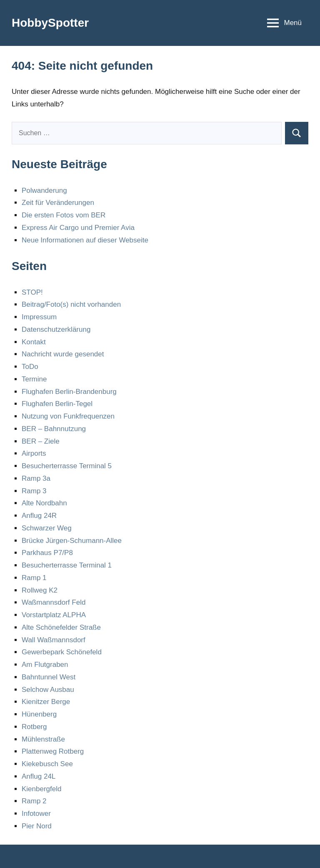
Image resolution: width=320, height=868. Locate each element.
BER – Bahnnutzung (54, 429)
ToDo (30, 367)
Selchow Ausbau (48, 690)
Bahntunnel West (49, 677)
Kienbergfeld (41, 789)
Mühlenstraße (43, 739)
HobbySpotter (50, 23)
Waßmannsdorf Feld (54, 602)
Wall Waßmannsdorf (54, 640)
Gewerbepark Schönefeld (62, 652)
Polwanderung (44, 191)
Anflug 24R (39, 516)
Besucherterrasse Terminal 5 (67, 466)
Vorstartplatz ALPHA (54, 615)
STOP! (32, 292)
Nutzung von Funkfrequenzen (68, 416)
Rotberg (34, 727)
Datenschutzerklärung (56, 329)
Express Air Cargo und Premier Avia (78, 228)
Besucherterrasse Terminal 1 (67, 565)
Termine (34, 379)
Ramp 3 (34, 491)
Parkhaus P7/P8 (47, 553)
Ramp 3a (36, 478)
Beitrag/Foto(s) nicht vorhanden (71, 304)
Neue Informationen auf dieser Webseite (85, 240)
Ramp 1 (34, 578)
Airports (34, 453)
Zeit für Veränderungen (58, 203)
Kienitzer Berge (46, 702)
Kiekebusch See (47, 764)
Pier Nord (37, 826)
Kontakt (34, 342)
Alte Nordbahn (44, 503)
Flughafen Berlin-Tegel (57, 404)
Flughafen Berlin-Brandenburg (69, 392)
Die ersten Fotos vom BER (64, 215)
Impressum (39, 317)
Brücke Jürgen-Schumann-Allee (72, 541)
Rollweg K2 (40, 590)
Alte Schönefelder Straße (61, 627)
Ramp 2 (34, 801)
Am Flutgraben (45, 665)
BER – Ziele (41, 441)
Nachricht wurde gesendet (63, 354)
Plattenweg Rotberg (53, 751)
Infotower (36, 814)
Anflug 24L (39, 776)
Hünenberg (39, 714)
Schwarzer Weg (47, 528)
